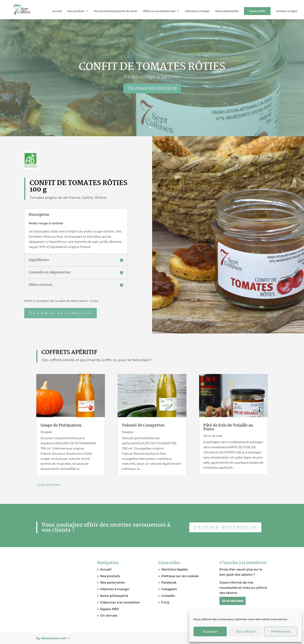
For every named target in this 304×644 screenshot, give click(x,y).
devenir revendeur (62, 308)
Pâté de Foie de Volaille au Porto (228, 427)
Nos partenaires (112, 582)
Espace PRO (257, 11)
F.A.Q (165, 602)
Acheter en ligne (287, 11)
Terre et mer (213, 436)
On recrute (109, 615)
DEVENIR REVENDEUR (152, 88)
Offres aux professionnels (159, 11)
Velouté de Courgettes (143, 425)
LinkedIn (168, 596)
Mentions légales (175, 569)
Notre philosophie (227, 11)
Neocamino (50, 638)
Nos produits (76, 11)
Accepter (210, 631)
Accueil (57, 11)
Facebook (169, 582)
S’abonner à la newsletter (120, 602)
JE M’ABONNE (233, 601)
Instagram (169, 589)
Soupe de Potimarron (61, 425)
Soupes (46, 432)
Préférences (281, 631)
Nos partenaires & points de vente (116, 11)
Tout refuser (246, 631)
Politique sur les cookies (180, 576)
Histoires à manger (197, 11)
